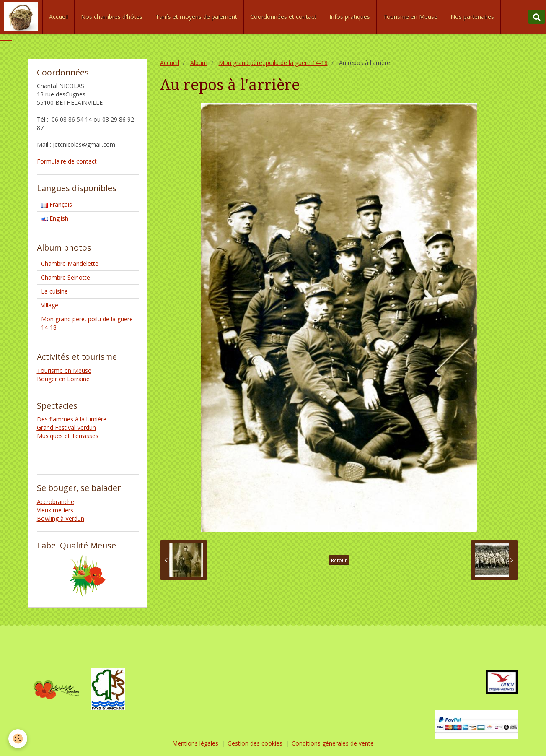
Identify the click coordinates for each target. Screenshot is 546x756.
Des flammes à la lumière (72, 419)
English (55, 218)
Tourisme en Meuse (410, 17)
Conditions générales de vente (333, 743)
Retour (339, 560)
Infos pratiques (350, 17)
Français (57, 204)
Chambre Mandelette (70, 264)
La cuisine (54, 291)
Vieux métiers (56, 510)
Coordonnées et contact (283, 17)
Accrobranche (56, 502)
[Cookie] (18, 739)
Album (199, 63)
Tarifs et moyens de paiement (196, 17)
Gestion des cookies (255, 743)
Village (50, 305)
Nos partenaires (472, 17)
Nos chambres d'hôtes (112, 17)
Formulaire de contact (67, 161)
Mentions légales (195, 743)
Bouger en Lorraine (63, 379)
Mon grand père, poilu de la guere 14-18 (273, 63)
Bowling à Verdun (61, 518)
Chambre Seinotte (66, 277)
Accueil (58, 17)
